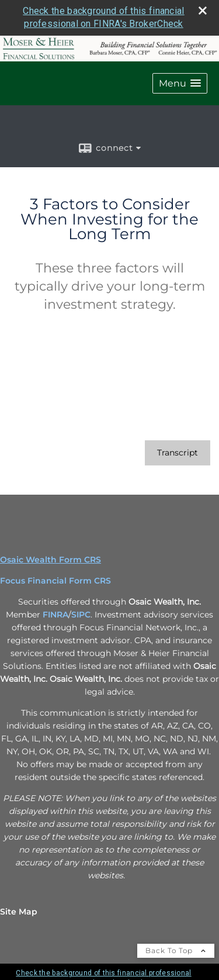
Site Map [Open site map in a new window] (19, 912)
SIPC (81, 615)
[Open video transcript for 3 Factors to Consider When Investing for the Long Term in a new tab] (178, 453)
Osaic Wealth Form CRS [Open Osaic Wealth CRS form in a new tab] (51, 560)
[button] (180, 83)
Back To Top (176, 950)
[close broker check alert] (203, 11)
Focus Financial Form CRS (55, 581)
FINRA (55, 615)
